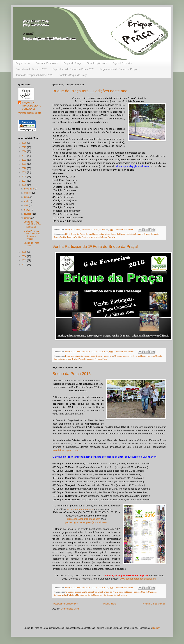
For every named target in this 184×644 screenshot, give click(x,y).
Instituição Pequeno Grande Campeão (142, 234)
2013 (24, 260)
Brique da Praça (72, 63)
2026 (24, 143)
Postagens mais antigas (153, 604)
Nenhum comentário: (125, 230)
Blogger (156, 628)
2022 (24, 160)
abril (27, 205)
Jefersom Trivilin (74, 237)
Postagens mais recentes (65, 604)
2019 (24, 172)
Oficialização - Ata (97, 63)
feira (111, 356)
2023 (24, 156)
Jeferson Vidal (60, 595)
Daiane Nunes (92, 234)
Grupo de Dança (118, 234)
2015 (24, 252)
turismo (124, 595)
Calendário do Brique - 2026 (31, 69)
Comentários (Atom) (71, 609)
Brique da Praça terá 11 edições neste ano (90, 91)
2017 (24, 181)
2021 (24, 164)
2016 (67, 234)
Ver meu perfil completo (30, 113)
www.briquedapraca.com (65, 450)
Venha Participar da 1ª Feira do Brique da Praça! (95, 246)
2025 (24, 147)
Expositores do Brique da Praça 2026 (73, 69)
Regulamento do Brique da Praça (118, 69)
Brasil (100, 592)
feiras (107, 234)
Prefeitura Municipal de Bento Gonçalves (99, 237)
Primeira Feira (101, 359)
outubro (28, 193)
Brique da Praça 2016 (72, 374)
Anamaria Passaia (73, 592)
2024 (24, 151)
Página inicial (23, 63)
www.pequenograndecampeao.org (138, 579)
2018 (24, 177)
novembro (29, 189)
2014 (24, 256)
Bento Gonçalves (73, 356)
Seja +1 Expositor (122, 63)
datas (101, 234)
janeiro (28, 218)
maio (27, 201)
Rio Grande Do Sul (112, 595)
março (28, 210)
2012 (24, 265)
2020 (24, 168)
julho (27, 197)
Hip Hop (133, 356)
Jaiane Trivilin (60, 237)
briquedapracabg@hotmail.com (83, 519)
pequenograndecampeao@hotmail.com (86, 522)
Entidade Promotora (47, 63)
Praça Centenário (86, 359)
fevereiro (29, 214)
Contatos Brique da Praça (73, 75)
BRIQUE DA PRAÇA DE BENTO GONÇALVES (32, 106)
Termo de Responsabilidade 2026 (34, 75)
